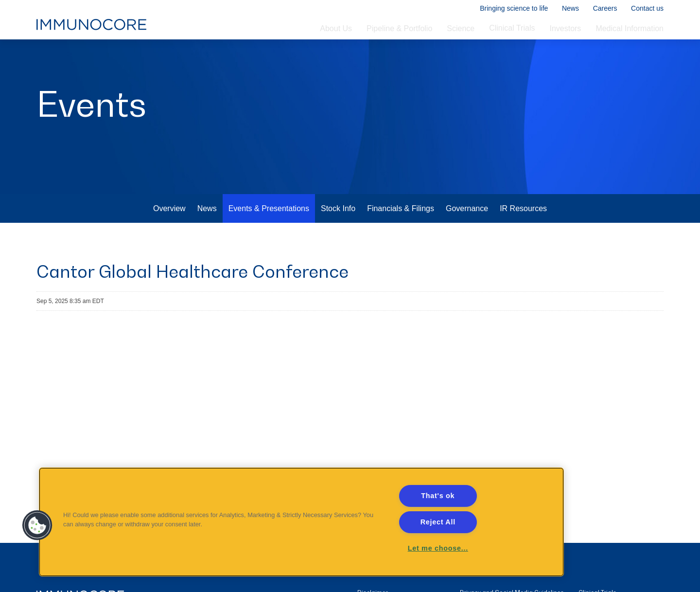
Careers (605, 9)
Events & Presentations (269, 236)
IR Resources (523, 236)
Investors (565, 29)
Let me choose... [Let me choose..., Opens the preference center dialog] (438, 548)
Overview (169, 236)
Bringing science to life (513, 9)
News (570, 9)
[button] (37, 525)
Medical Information (630, 29)
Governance (467, 236)
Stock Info (338, 236)
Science (461, 29)
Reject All (438, 522)
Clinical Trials (512, 29)
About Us (336, 29)
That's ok (438, 496)
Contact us (647, 9)
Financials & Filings (401, 236)
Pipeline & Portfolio (399, 29)
